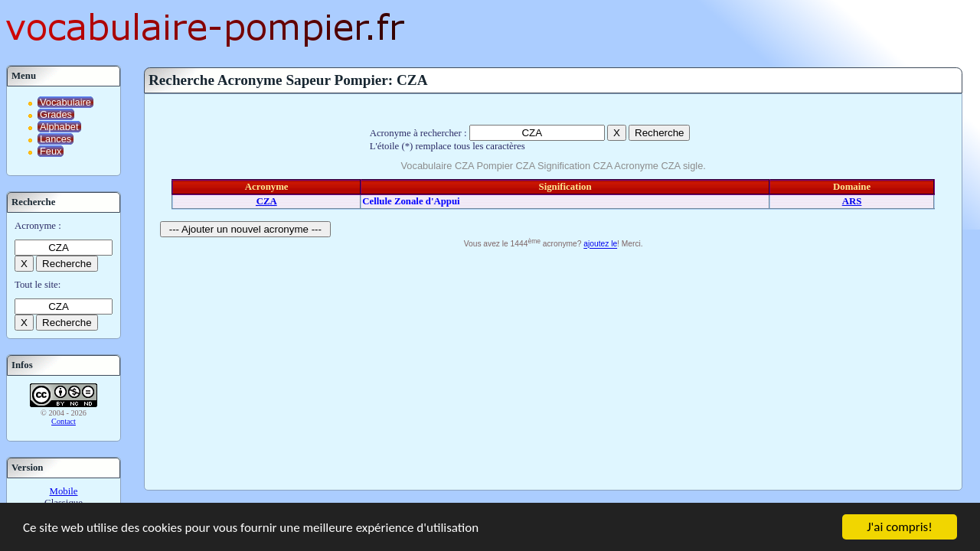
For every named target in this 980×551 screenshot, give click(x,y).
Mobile (64, 491)
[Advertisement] (553, 367)
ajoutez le (600, 245)
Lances (56, 139)
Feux (51, 151)
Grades (56, 114)
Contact (64, 421)
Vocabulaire (65, 102)
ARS (852, 201)
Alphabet (59, 127)
